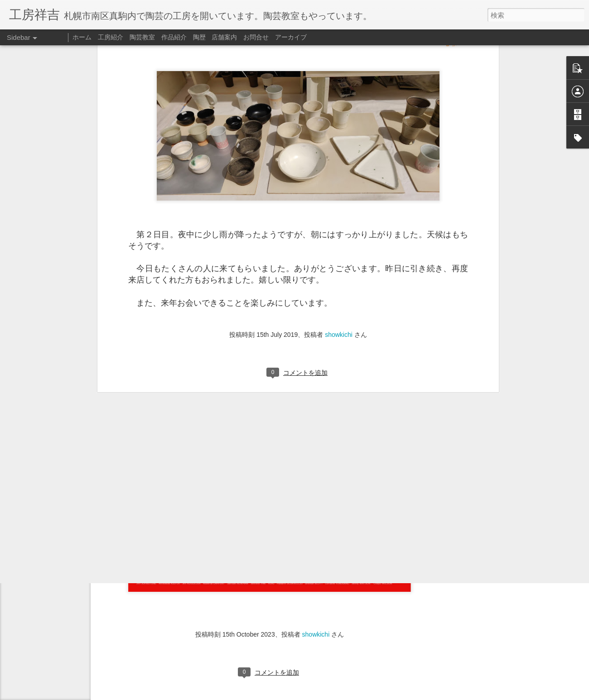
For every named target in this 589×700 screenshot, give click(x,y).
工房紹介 (111, 37)
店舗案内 (224, 37)
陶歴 (199, 37)
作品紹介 (174, 37)
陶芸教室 (142, 37)
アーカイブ (291, 37)
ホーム (82, 37)
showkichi (339, 222)
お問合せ (256, 37)
